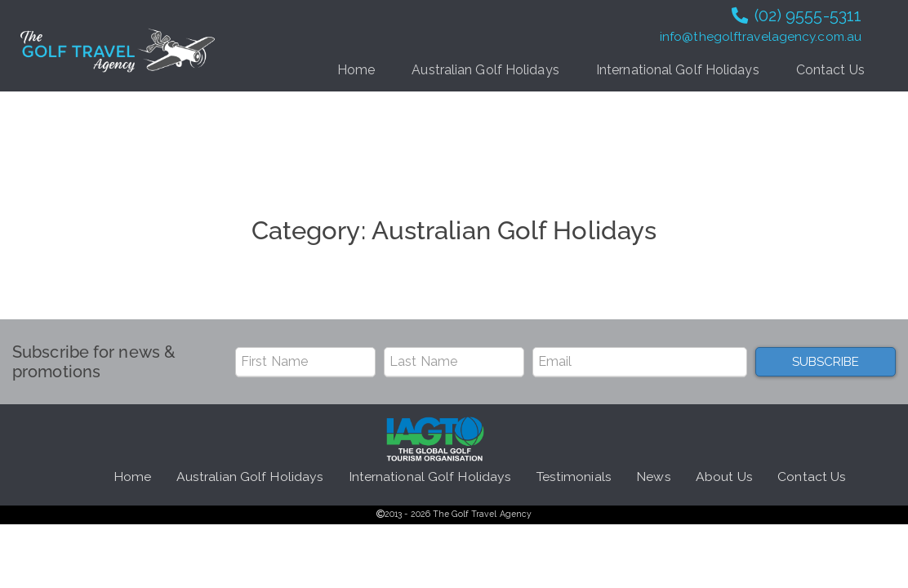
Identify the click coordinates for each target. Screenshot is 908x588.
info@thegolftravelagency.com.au (761, 37)
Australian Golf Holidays (485, 70)
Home (356, 70)
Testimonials (574, 477)
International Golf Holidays (678, 70)
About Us (724, 477)
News (653, 477)
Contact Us (830, 70)
